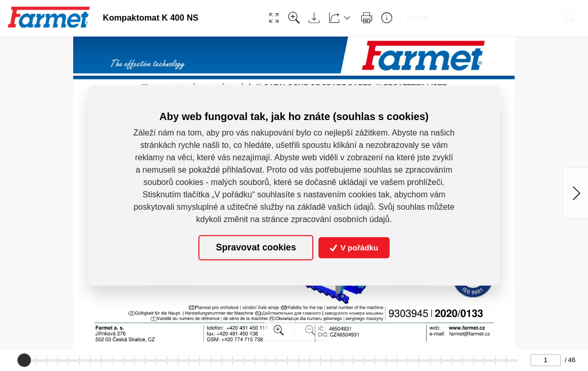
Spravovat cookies (256, 248)
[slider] (24, 360)
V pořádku (354, 248)
